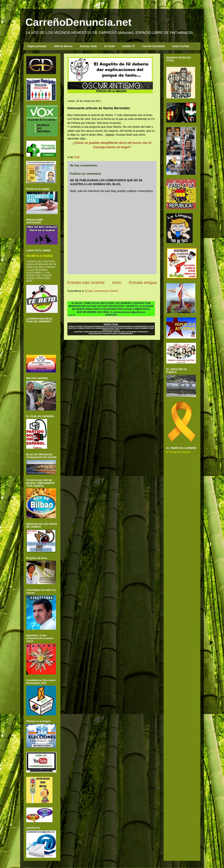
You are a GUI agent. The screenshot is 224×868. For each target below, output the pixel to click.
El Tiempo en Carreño (178, 452)
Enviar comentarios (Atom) (102, 291)
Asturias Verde (88, 46)
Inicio (117, 283)
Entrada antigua (143, 283)
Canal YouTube (181, 46)
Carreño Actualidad (153, 46)
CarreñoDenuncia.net (78, 22)
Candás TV (128, 46)
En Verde (110, 46)
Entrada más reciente (86, 283)
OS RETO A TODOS (39, 256)
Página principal (37, 46)
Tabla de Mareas (63, 46)
